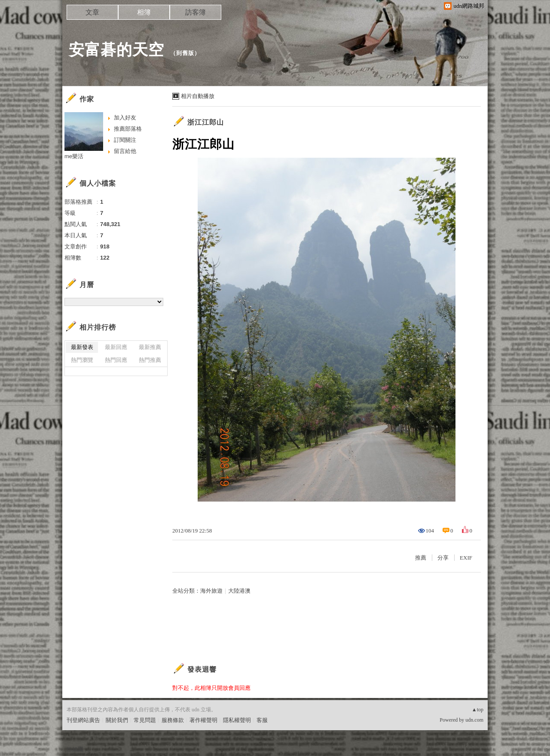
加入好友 (125, 118)
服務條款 (173, 720)
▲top (478, 710)
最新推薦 (150, 347)
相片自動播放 (198, 96)
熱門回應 (116, 360)
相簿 (144, 12)
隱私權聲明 (237, 720)
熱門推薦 (150, 360)
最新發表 (82, 347)
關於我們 (117, 720)
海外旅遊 (211, 591)
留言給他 (125, 151)
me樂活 (74, 156)
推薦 (421, 558)
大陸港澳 (239, 591)
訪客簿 (196, 12)
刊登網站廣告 (83, 720)
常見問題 (145, 720)
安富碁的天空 (116, 50)
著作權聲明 (203, 720)
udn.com (474, 720)
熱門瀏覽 (82, 360)
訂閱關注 (125, 140)
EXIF (466, 558)
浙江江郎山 (206, 122)
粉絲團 (75, 749)
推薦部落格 (128, 129)
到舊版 (185, 53)
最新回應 (116, 347)
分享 (443, 558)
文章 (92, 12)
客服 (262, 720)
